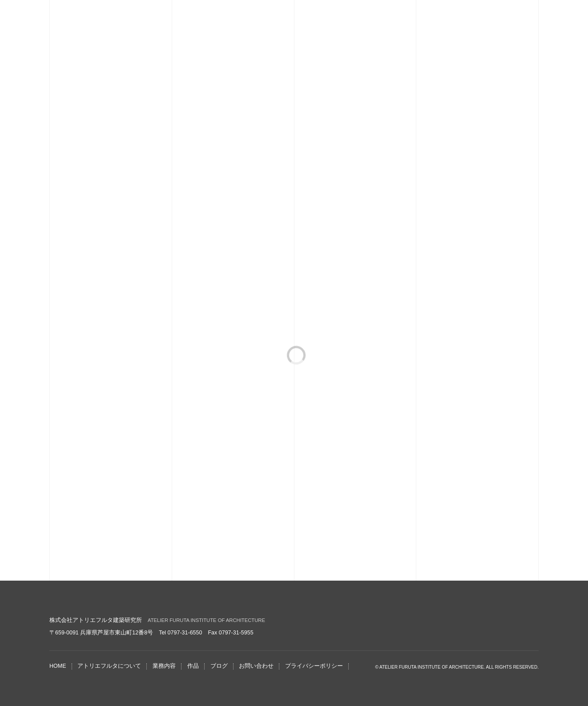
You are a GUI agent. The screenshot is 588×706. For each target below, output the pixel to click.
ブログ (219, 666)
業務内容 (164, 666)
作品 (193, 666)
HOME (58, 666)
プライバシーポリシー (314, 666)
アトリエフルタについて (109, 666)
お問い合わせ (256, 666)
